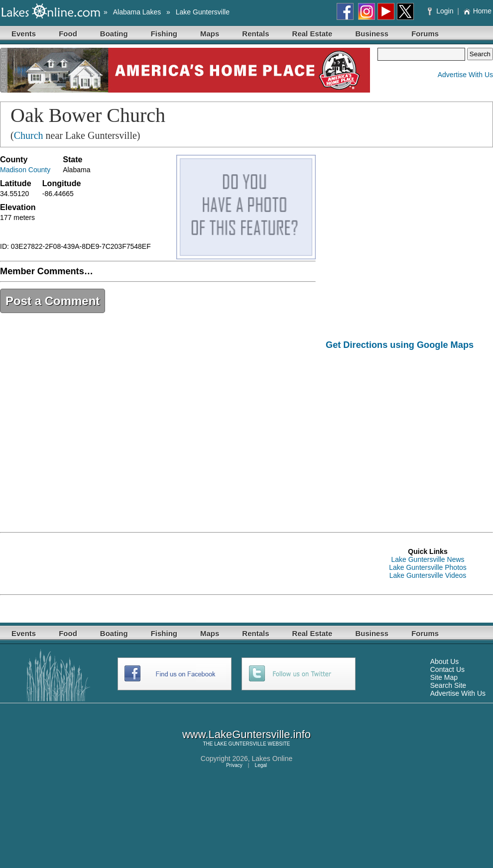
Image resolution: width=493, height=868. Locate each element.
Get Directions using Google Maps (400, 345)
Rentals (255, 34)
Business (372, 34)
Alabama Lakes (137, 12)
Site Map (444, 677)
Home (477, 11)
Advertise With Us (465, 75)
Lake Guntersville (203, 12)
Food (68, 34)
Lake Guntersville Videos (428, 575)
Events (24, 34)
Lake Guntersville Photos (428, 567)
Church (29, 135)
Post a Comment (53, 301)
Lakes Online (272, 759)
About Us (445, 661)
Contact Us (447, 669)
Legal (261, 765)
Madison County (25, 170)
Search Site (448, 685)
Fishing (164, 34)
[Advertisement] (409, 434)
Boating (114, 34)
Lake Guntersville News (428, 559)
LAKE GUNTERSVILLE (240, 744)
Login (441, 11)
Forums (425, 34)
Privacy (234, 765)
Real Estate (312, 34)
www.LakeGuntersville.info (246, 734)
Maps (210, 34)
